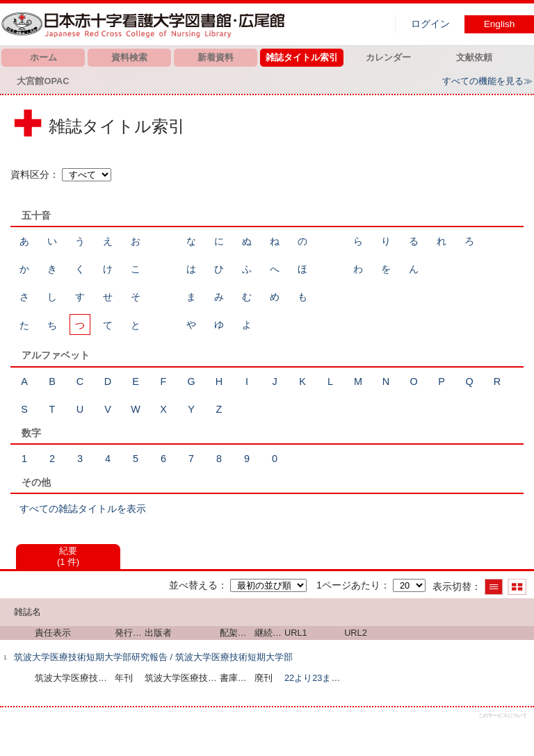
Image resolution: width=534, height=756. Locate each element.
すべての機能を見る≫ (487, 81)
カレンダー (388, 57)
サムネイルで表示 (517, 587)
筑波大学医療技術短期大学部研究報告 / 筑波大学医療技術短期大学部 (153, 657)
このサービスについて (503, 715)
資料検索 (129, 57)
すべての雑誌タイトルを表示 (83, 509)
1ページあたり (348, 585)
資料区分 (30, 174)
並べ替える (193, 585)
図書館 (146, 24)
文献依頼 (474, 57)
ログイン (430, 24)
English (500, 24)
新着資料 (216, 57)
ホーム (43, 57)
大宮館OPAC (43, 81)
